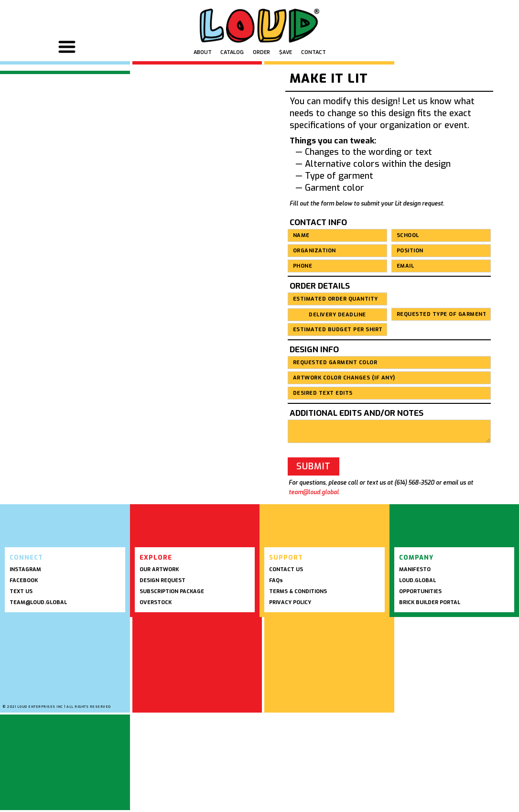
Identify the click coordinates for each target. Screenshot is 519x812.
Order (261, 52)
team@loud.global (314, 492)
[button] (68, 47)
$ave (286, 52)
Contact (314, 52)
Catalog (232, 52)
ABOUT (203, 52)
